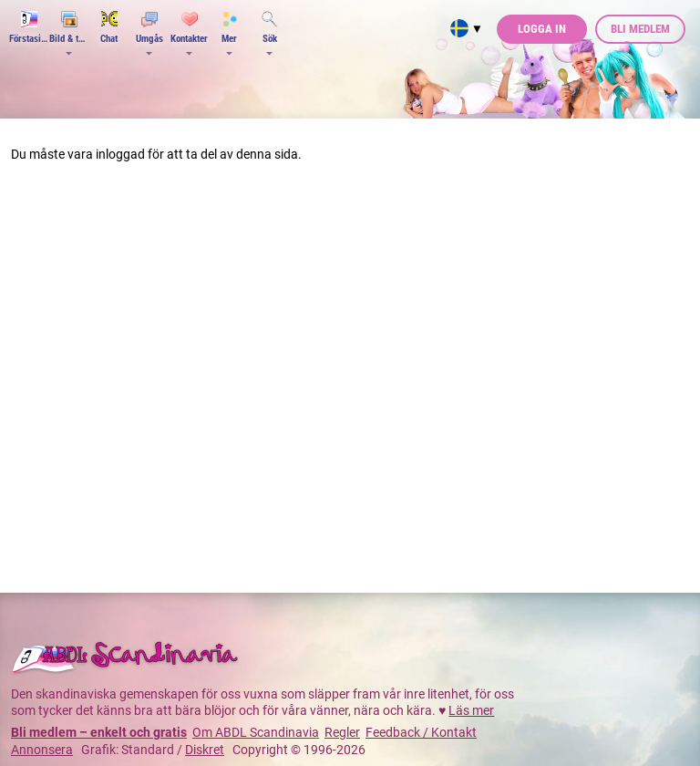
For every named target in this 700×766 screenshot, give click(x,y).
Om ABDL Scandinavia (256, 732)
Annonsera (42, 750)
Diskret (205, 750)
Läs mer (471, 710)
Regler (342, 732)
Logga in (542, 29)
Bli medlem (640, 29)
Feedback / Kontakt (421, 732)
